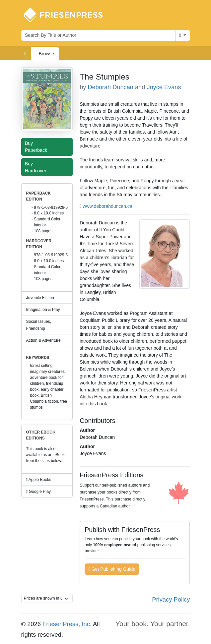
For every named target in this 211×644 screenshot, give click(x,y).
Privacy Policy (171, 599)
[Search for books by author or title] (99, 35)
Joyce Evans (164, 87)
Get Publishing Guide (112, 569)
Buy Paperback (37, 147)
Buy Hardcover (37, 167)
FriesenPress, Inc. (67, 624)
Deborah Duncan (110, 87)
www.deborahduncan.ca (107, 206)
